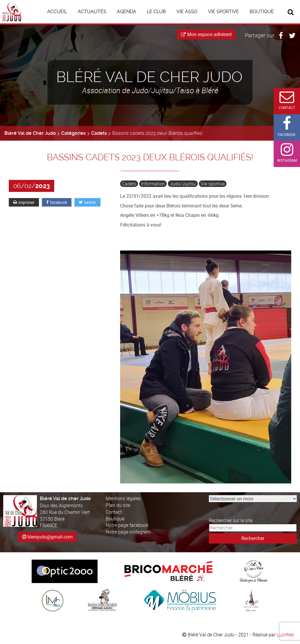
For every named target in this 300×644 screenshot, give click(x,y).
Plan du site (118, 505)
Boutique (115, 519)
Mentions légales (123, 498)
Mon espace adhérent (206, 34)
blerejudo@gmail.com (50, 537)
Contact (114, 512)
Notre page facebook (127, 525)
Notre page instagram (128, 532)
